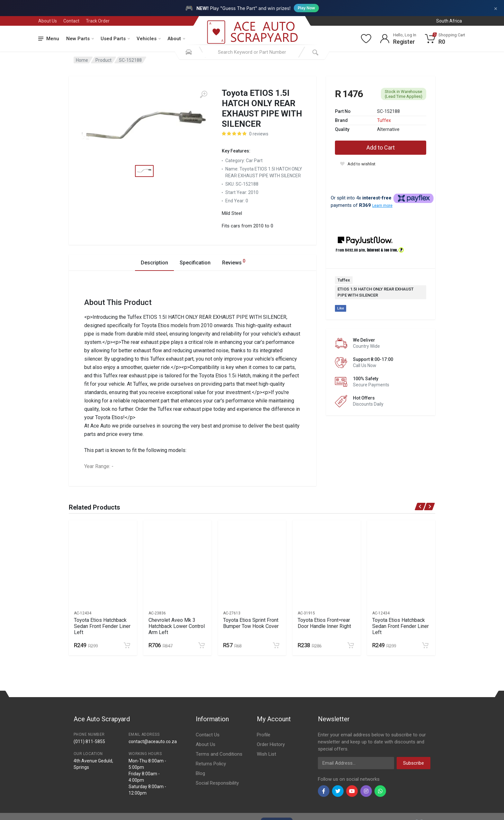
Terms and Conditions (219, 754)
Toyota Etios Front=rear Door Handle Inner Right (324, 623)
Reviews (234, 262)
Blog (200, 773)
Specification (195, 263)
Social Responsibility (217, 783)
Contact (71, 21)
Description (154, 263)
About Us (48, 21)
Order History (271, 744)
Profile (264, 735)
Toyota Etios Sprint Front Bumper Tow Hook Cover (251, 623)
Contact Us (208, 735)
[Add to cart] (127, 645)
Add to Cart (381, 147)
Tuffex (384, 120)
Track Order (98, 21)
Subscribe (414, 763)
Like (341, 308)
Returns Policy (211, 764)
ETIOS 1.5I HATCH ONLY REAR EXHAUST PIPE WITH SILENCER (376, 292)
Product (104, 60)
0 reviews (259, 134)
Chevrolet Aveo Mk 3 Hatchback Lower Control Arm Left (177, 626)
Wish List (266, 754)
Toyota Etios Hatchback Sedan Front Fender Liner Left (102, 626)
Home (82, 60)
